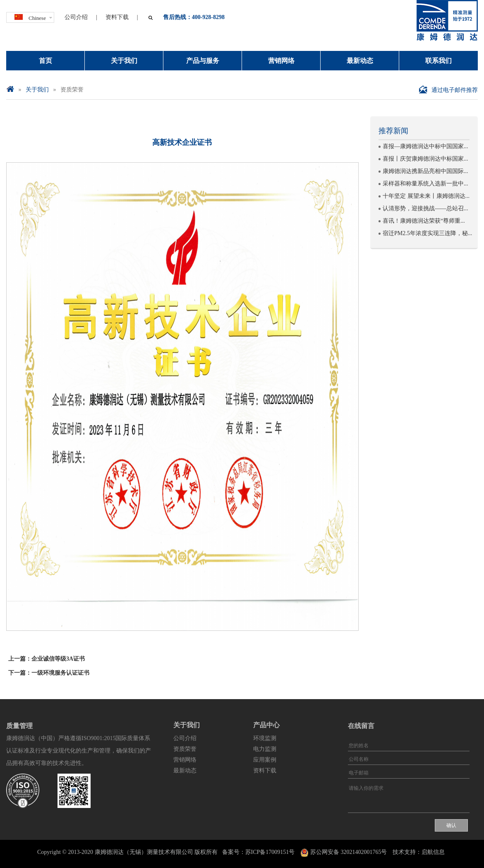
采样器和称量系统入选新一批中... (425, 184)
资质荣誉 (72, 90)
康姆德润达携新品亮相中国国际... (425, 171)
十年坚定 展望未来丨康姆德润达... (426, 196)
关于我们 (124, 61)
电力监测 (265, 749)
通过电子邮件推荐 (448, 90)
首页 (46, 61)
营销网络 (281, 61)
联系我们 (438, 61)
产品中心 (266, 725)
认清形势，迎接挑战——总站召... (425, 208)
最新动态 (360, 61)
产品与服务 (203, 61)
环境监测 (265, 738)
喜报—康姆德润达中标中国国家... (425, 146)
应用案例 (265, 760)
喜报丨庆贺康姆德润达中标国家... (425, 159)
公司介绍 (76, 17)
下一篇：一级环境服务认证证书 (49, 673)
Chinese (30, 17)
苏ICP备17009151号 (270, 852)
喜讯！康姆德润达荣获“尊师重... (424, 221)
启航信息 (433, 852)
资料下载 (117, 17)
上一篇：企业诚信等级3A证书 (47, 659)
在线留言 (361, 726)
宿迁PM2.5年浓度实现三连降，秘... (427, 233)
